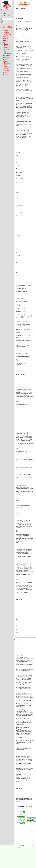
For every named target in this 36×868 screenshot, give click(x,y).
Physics (6, 65)
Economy (7, 40)
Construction (7, 34)
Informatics (7, 50)
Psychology (7, 69)
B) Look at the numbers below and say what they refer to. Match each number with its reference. (21, 819)
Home (5, 13)
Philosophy (7, 63)
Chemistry (7, 33)
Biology (6, 31)
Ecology (6, 38)
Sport (6, 72)
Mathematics (7, 53)
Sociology (7, 70)
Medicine (7, 57)
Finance (6, 44)
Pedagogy (7, 61)
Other (6, 59)
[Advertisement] (25, 420)
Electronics (7, 42)
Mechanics (7, 55)
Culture (6, 36)
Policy (6, 67)
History (6, 48)
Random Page (7, 15)
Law (5, 52)
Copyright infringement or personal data (27, 846)
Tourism (6, 74)
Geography (7, 46)
